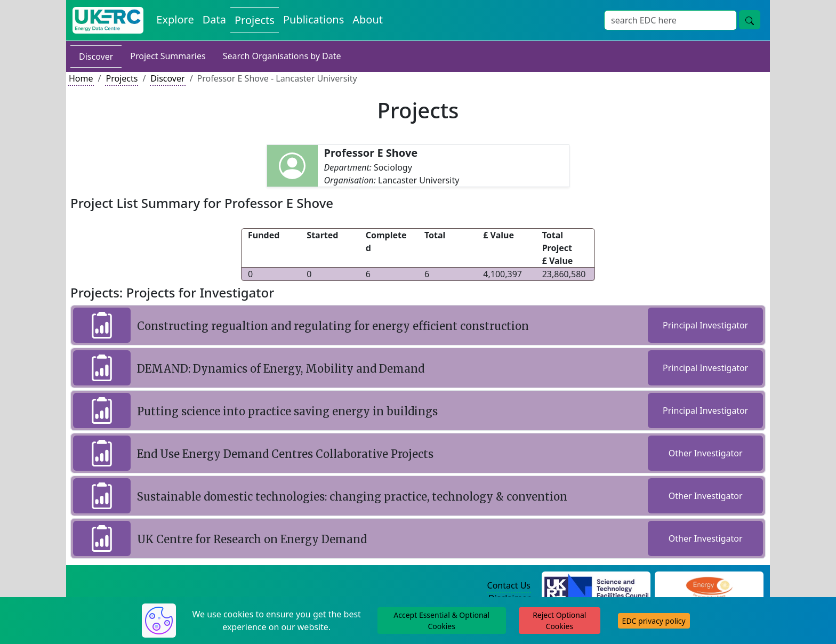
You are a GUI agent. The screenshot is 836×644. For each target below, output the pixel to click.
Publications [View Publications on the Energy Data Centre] (313, 19)
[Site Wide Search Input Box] (670, 20)
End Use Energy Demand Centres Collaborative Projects (285, 454)
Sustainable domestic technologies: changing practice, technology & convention (352, 497)
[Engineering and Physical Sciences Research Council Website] (709, 586)
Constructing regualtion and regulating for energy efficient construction (333, 326)
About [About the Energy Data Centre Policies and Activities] (368, 19)
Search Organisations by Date (282, 56)
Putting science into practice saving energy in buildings (287, 411)
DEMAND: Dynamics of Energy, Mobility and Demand (281, 369)
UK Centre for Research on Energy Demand (252, 539)
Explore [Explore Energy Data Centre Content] (175, 19)
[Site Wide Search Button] (750, 20)
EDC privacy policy (654, 621)
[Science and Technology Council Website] (596, 586)
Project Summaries (168, 56)
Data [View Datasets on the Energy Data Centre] (214, 19)
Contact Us (509, 585)
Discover (96, 57)
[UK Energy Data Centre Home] (108, 20)
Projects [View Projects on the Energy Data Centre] (255, 20)
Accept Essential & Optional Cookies (441, 621)
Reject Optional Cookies (559, 621)
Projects (122, 78)
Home (81, 78)
